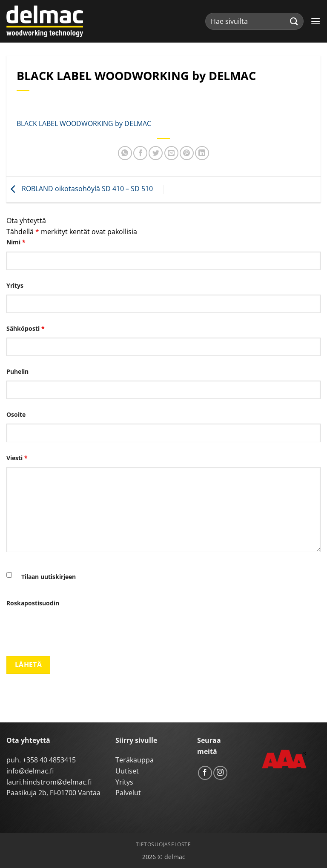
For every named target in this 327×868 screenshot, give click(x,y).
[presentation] (71, 629)
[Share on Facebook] (140, 153)
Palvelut (128, 793)
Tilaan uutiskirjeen (49, 577)
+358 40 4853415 (49, 760)
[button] (316, 21)
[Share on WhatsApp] (125, 153)
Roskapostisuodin (33, 603)
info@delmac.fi (30, 771)
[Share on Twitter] (156, 153)
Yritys (15, 285)
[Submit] (294, 21)
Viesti (17, 458)
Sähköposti (26, 328)
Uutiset (127, 771)
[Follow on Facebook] (205, 773)
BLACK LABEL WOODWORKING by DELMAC (84, 123)
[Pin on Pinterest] (187, 153)
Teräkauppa (135, 760)
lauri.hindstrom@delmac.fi (49, 782)
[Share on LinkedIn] (202, 153)
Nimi (16, 242)
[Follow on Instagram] (220, 773)
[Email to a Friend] (171, 153)
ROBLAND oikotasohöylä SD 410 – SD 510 (80, 189)
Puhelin (17, 371)
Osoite (16, 414)
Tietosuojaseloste (163, 844)
